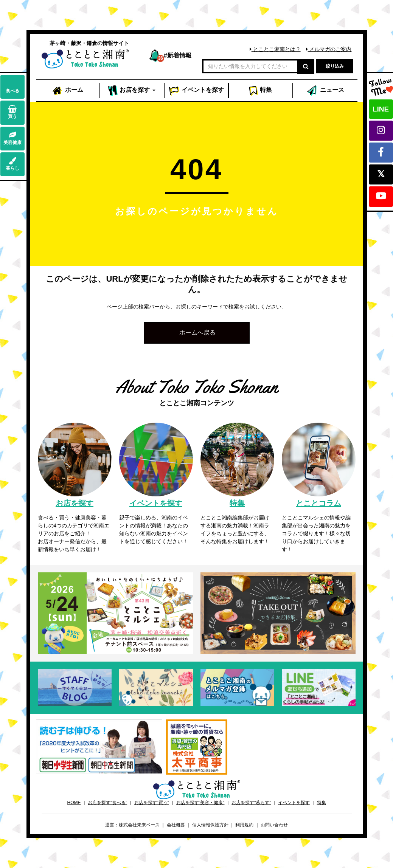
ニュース (325, 91)
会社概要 (176, 825)
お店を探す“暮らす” (251, 803)
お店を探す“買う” (152, 803)
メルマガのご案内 (329, 49)
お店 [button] (132, 91)
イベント (196, 91)
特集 (260, 91)
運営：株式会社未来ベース (132, 825)
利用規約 (244, 825)
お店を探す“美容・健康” (200, 803)
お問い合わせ (274, 825)
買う (12, 112)
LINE (381, 109)
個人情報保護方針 (210, 825)
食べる (12, 86)
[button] (197, 333)
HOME (74, 803)
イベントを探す (294, 803)
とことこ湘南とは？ (275, 49)
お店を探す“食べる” (107, 803)
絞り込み (335, 66)
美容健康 (12, 138)
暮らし (12, 164)
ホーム (67, 91)
